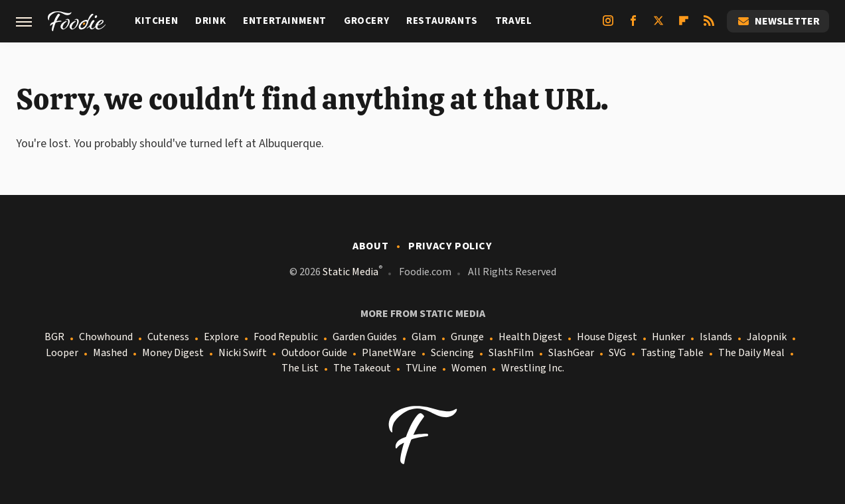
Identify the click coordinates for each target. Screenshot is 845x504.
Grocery (366, 21)
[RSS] (709, 26)
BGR (54, 337)
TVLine (421, 368)
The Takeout (362, 368)
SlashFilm (511, 353)
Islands (716, 337)
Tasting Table (672, 353)
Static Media (350, 272)
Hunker (668, 337)
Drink (210, 21)
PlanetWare (389, 353)
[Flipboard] (684, 26)
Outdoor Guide (314, 353)
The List (300, 368)
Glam (424, 337)
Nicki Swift (243, 353)
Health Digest (530, 337)
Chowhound (106, 337)
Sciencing (452, 353)
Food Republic (286, 337)
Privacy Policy (450, 246)
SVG (617, 353)
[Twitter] (658, 26)
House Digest (607, 337)
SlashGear (571, 353)
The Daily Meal (751, 353)
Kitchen (156, 21)
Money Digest (173, 353)
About (370, 246)
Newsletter (778, 21)
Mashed (110, 353)
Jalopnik (767, 337)
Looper (62, 353)
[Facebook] (633, 26)
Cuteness (168, 337)
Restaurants (442, 21)
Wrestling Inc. (533, 368)
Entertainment (285, 21)
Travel (514, 21)
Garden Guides (365, 337)
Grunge (467, 337)
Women (469, 368)
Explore (221, 337)
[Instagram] (608, 26)
